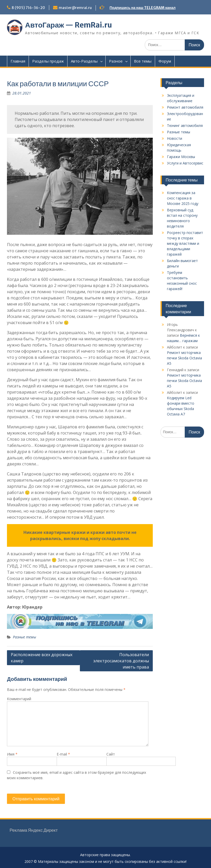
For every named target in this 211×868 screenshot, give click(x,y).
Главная (18, 61)
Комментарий (19, 699)
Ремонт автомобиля (185, 107)
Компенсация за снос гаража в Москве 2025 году (183, 198)
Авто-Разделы (84, 61)
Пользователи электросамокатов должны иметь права (121, 661)
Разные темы (24, 637)
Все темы (143, 61)
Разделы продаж (48, 61)
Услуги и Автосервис (185, 163)
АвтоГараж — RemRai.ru (69, 25)
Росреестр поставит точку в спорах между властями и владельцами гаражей (185, 243)
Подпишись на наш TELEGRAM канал (142, 8)
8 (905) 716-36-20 (28, 8)
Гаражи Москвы (181, 157)
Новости (175, 138)
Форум (165, 61)
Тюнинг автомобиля (185, 125)
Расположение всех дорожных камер (42, 658)
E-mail (63, 754)
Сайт (111, 754)
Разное (116, 61)
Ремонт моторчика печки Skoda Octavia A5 (184, 358)
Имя (12, 754)
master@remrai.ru (75, 8)
